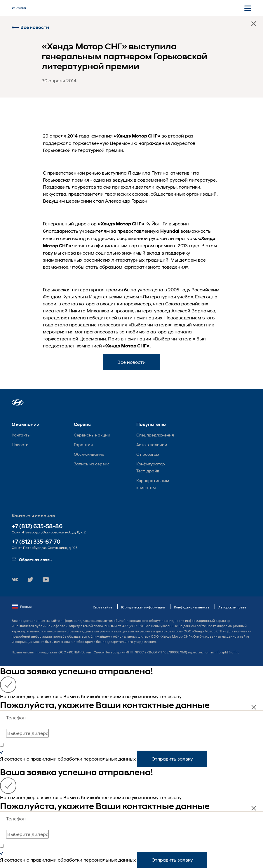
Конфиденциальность (192, 607)
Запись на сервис (92, 464)
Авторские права (232, 607)
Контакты (21, 435)
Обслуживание (89, 454)
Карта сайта (102, 607)
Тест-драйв (148, 471)
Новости (20, 445)
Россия (22, 607)
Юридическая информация (143, 607)
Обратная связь (32, 560)
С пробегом (148, 454)
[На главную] (19, 8)
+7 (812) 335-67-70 (36, 542)
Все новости (30, 27)
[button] (18, 402)
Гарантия (83, 445)
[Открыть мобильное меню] (248, 8)
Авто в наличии (152, 445)
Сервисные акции (92, 435)
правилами (43, 759)
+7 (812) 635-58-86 (37, 526)
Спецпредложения (155, 435)
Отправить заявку (172, 759)
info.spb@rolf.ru (227, 652)
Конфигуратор (151, 464)
